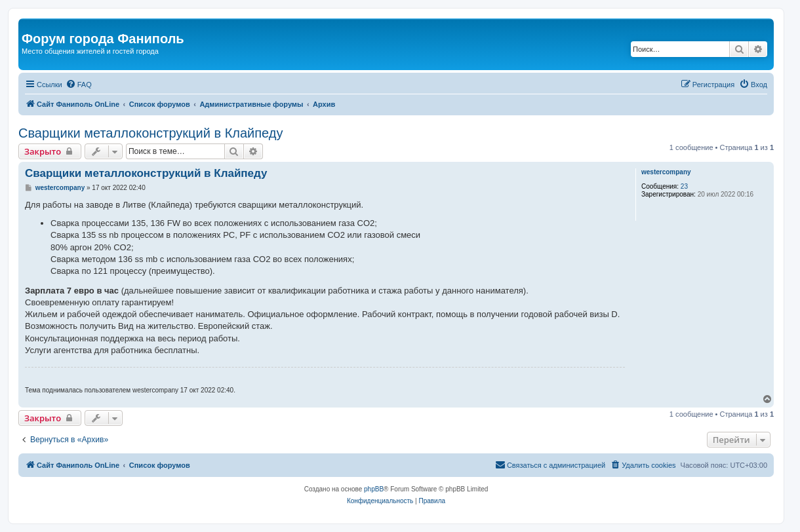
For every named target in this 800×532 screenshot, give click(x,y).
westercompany (666, 172)
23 (684, 186)
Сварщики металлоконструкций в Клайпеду (150, 133)
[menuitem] (79, 85)
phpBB (374, 489)
